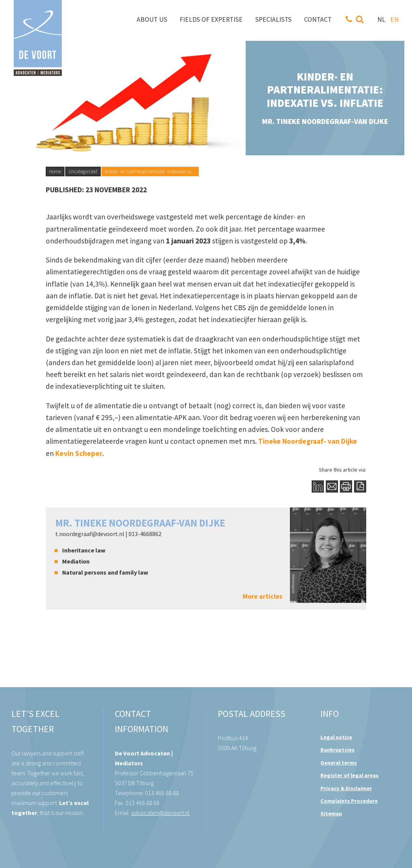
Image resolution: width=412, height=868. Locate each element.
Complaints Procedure (349, 801)
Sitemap (331, 813)
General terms (339, 763)
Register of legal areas (349, 775)
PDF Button (360, 486)
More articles (262, 597)
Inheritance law (84, 550)
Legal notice (336, 737)
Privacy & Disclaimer (346, 788)
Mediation (76, 561)
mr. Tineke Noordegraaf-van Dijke (140, 523)
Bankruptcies (337, 750)
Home (55, 172)
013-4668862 (145, 534)
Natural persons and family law (105, 572)
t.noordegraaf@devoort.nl (90, 534)
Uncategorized (83, 172)
